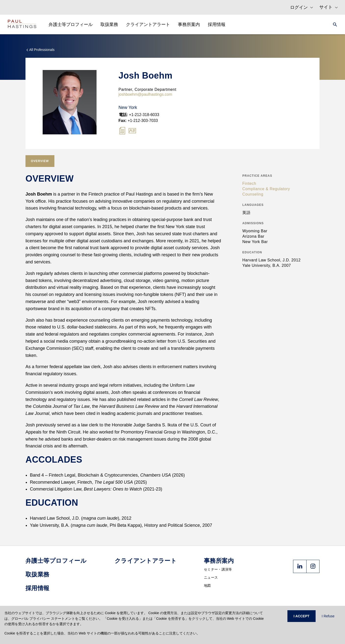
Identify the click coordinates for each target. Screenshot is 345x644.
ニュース (211, 577)
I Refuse (328, 616)
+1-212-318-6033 (139, 115)
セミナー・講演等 (218, 569)
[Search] (333, 24)
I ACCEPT (302, 616)
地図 (207, 585)
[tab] (40, 161)
